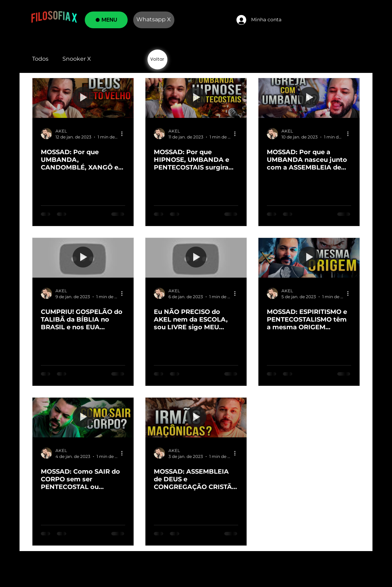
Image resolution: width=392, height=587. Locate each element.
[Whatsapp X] (154, 20)
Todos (40, 59)
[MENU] (106, 20)
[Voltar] (157, 59)
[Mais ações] (124, 134)
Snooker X (77, 59)
